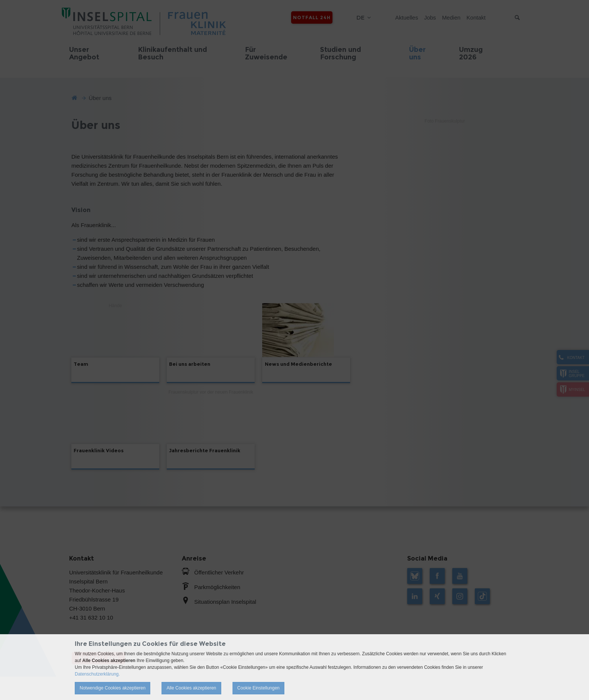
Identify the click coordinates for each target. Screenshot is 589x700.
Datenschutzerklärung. (97, 674)
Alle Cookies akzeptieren (191, 688)
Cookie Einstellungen (259, 688)
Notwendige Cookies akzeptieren (113, 688)
